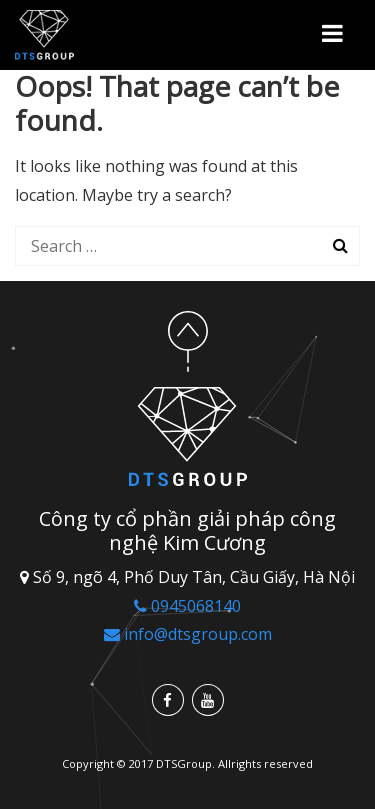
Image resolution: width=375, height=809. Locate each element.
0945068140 (187, 606)
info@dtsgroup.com (188, 634)
